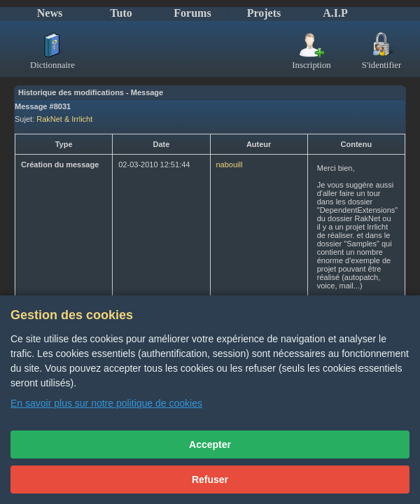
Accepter (210, 444)
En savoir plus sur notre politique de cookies (106, 403)
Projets (264, 13)
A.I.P (335, 13)
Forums (192, 13)
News (50, 13)
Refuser (210, 479)
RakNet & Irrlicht (64, 119)
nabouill (230, 164)
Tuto (121, 13)
